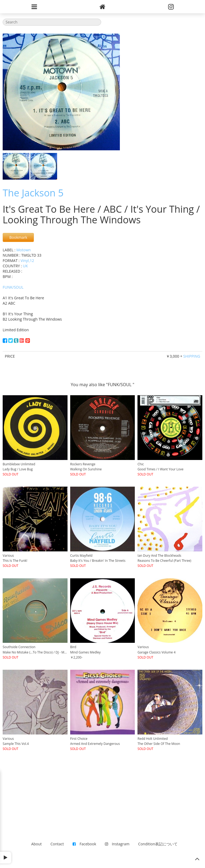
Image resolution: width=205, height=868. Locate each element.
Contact (57, 844)
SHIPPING (192, 356)
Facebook (84, 844)
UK (25, 266)
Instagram (117, 844)
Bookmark (18, 237)
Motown (23, 250)
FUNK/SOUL (13, 287)
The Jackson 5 (33, 193)
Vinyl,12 (27, 261)
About (36, 844)
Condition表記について (158, 844)
